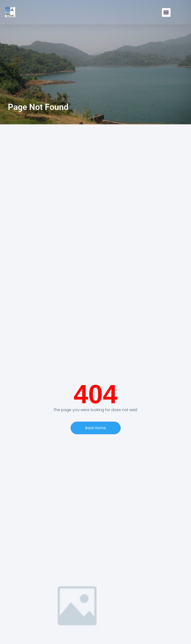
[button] (166, 12)
